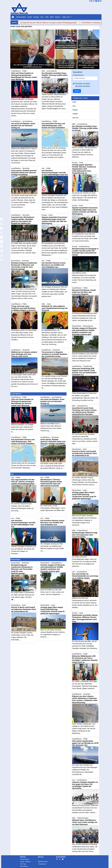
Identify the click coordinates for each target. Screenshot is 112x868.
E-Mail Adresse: (78, 75)
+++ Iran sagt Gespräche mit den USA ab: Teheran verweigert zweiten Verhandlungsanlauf (47, 23)
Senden (77, 91)
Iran (42, 17)
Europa (36, 17)
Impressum (42, 864)
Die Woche (24, 866)
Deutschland (21, 17)
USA (47, 17)
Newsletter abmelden (83, 86)
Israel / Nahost (25, 862)
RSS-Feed (43, 862)
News (57, 17)
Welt (52, 17)
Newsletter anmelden (83, 84)
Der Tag (23, 864)
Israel (30, 17)
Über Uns (66, 17)
